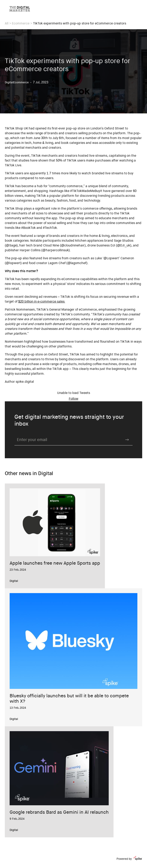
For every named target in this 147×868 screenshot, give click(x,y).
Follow (74, 399)
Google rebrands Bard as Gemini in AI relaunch (59, 813)
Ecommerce (21, 24)
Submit (127, 440)
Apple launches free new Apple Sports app (55, 564)
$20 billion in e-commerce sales (42, 302)
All (7, 24)
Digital (14, 581)
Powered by (129, 859)
